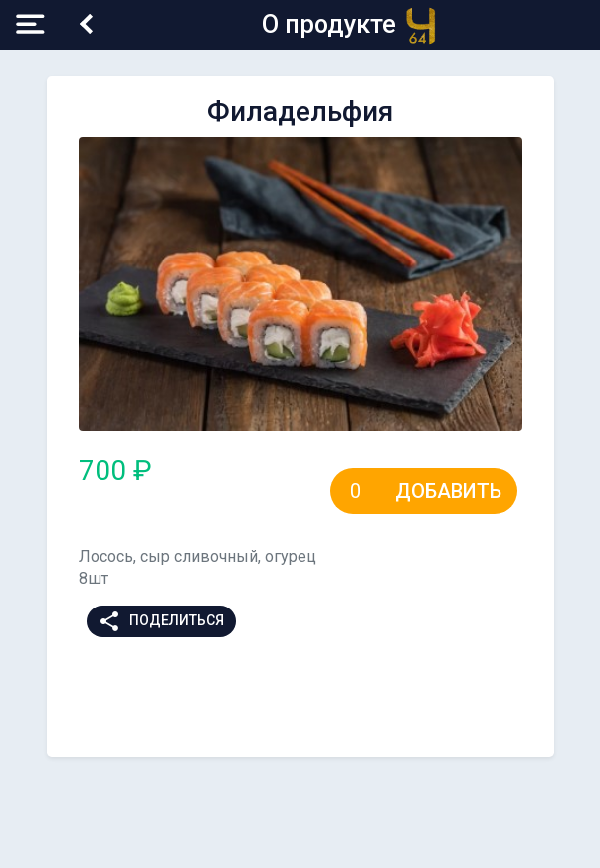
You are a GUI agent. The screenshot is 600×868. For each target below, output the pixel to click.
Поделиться (161, 621)
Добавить (448, 491)
